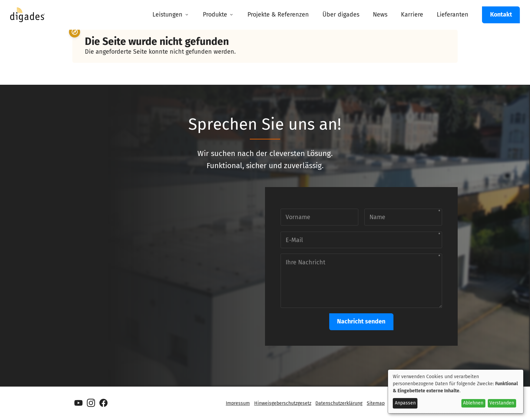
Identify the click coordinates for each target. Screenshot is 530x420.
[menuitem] (171, 15)
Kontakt (501, 15)
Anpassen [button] (405, 403)
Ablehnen (473, 403)
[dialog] (456, 391)
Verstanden (502, 403)
